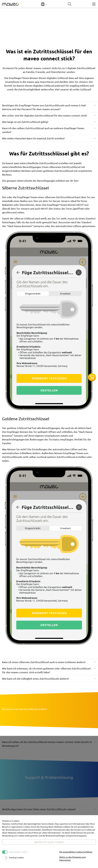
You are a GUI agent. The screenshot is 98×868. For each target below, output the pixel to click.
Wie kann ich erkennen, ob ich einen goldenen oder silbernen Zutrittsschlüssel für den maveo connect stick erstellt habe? (46, 670)
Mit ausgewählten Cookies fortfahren (76, 852)
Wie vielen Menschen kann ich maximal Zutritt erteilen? (33, 138)
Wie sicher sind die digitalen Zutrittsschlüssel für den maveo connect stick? (45, 115)
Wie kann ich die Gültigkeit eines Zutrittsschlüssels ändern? (35, 679)
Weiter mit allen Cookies (49, 842)
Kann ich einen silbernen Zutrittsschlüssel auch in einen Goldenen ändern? (44, 662)
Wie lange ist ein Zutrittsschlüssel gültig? (25, 122)
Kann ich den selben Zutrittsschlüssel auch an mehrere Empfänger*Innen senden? (43, 130)
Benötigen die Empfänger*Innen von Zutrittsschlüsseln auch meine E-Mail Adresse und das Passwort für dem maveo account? (44, 107)
